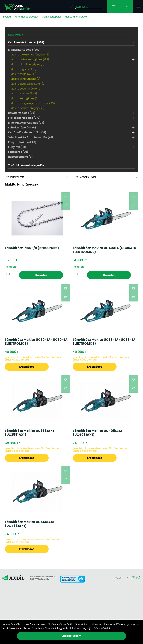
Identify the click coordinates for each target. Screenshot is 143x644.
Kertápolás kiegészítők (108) (27, 132)
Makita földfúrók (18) (24, 74)
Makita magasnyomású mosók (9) (33, 103)
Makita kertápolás (51, 17)
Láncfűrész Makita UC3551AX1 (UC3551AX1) (29, 433)
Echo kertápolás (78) (22, 128)
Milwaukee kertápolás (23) (26, 123)
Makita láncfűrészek (76, 17)
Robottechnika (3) (20, 157)
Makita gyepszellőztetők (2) (28, 84)
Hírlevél (118, 578)
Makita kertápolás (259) (24, 50)
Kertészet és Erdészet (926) (26, 42)
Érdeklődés (27, 367)
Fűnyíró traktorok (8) (22, 142)
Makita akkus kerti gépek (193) (30, 60)
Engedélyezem (71, 636)
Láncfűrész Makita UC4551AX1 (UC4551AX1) (30, 524)
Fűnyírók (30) (17, 147)
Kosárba (41, 275)
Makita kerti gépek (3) (25, 98)
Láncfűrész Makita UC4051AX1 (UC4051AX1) (98, 433)
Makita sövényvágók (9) (26, 89)
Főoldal (7, 17)
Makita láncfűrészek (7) (25, 79)
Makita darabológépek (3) (27, 64)
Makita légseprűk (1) (23, 69)
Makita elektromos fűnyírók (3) (30, 55)
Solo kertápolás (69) (22, 113)
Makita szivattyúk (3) (24, 94)
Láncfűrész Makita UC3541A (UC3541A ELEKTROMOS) (104, 342)
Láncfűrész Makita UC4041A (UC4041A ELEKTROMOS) (104, 250)
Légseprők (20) (18, 152)
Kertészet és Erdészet (26, 17)
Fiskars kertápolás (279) (24, 118)
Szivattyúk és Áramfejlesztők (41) (31, 137)
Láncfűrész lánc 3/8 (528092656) (32, 248)
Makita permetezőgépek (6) (29, 108)
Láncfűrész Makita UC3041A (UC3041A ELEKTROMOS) (36, 342)
